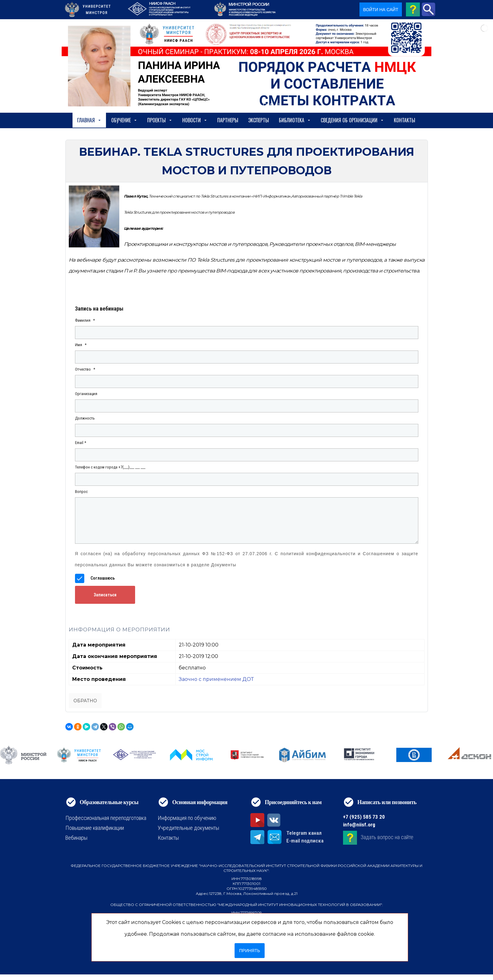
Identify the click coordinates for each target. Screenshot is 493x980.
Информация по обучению (187, 818)
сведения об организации (352, 120)
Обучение (124, 120)
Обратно (85, 701)
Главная (89, 120)
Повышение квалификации (95, 828)
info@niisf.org (359, 825)
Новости (195, 120)
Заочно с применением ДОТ (216, 679)
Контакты (405, 120)
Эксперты (259, 120)
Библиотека (295, 120)
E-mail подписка (305, 841)
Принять (250, 951)
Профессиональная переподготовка (106, 818)
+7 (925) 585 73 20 (364, 817)
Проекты (160, 120)
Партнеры (228, 120)
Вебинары (76, 838)
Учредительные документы (188, 828)
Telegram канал (304, 833)
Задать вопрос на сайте (387, 837)
